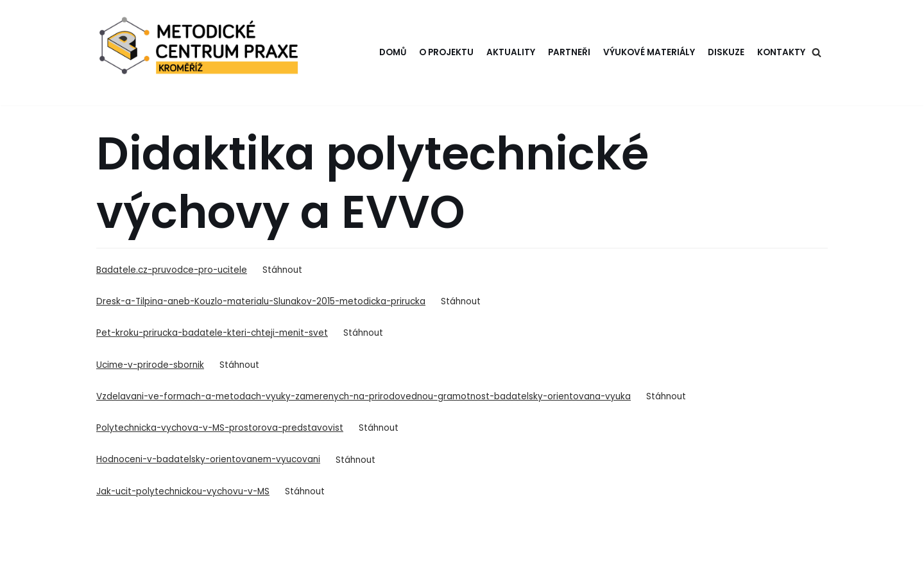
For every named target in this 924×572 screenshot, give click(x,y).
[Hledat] (817, 52)
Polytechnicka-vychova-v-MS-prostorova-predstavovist (220, 428)
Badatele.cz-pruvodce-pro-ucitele (172, 270)
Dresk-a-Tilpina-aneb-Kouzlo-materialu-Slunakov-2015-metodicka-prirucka (261, 301)
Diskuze (726, 52)
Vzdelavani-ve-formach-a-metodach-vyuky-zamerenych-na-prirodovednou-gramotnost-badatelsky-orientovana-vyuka (364, 396)
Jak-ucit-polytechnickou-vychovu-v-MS (183, 491)
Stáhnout (282, 270)
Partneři (569, 52)
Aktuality (511, 52)
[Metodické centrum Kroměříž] (202, 53)
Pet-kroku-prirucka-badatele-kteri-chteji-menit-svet (212, 333)
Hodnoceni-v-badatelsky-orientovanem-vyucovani (208, 459)
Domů (393, 52)
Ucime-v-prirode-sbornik (150, 365)
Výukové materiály (649, 52)
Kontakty (781, 52)
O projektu (446, 52)
